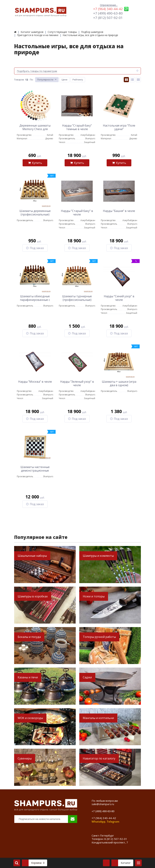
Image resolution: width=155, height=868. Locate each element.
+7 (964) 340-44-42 (108, 9)
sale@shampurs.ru (103, 804)
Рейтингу (78, 80)
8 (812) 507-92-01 (116, 839)
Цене (65, 80)
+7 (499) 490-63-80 (108, 13)
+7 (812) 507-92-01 (108, 18)
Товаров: (19, 80)
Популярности (45, 80)
